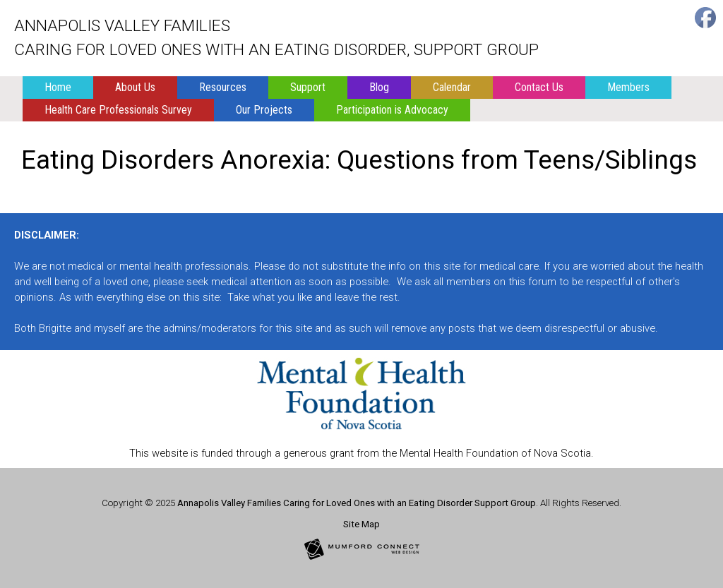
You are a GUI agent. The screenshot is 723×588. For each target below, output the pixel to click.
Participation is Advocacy (392, 110)
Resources (223, 87)
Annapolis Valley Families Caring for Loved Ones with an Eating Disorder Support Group (357, 503)
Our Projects (264, 110)
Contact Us (539, 87)
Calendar (452, 87)
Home (58, 87)
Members (628, 87)
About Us (135, 87)
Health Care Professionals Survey (118, 110)
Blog (379, 87)
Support (308, 87)
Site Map (361, 524)
